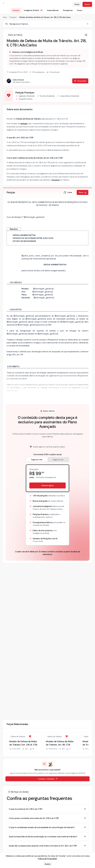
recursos (56, 180)
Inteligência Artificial (33, 10)
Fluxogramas (68, 10)
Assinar (87, 4)
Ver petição (80, 81)
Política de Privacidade (47, 859)
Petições (16, 10)
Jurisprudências (53, 10)
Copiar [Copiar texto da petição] (68, 192)
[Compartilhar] (86, 35)
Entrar (77, 4)
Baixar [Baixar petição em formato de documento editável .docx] (83, 192)
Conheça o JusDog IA (48, 779)
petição (24, 124)
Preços (80, 10)
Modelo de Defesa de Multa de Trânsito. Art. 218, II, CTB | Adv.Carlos (45, 17)
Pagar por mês (37, 460)
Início (5, 17)
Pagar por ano (58, 460)
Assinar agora (47, 485)
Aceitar (48, 864)
